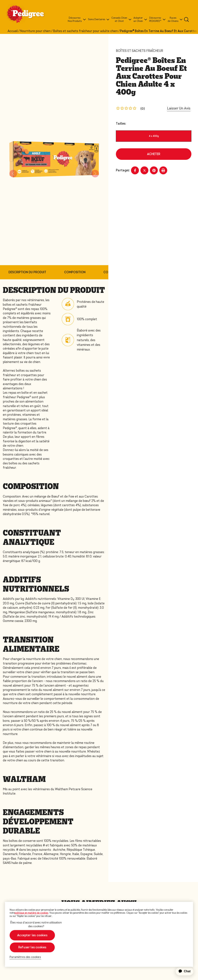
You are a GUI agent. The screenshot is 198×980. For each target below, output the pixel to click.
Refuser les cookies (32, 947)
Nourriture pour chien (35, 31)
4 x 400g (154, 136)
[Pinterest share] (154, 170)
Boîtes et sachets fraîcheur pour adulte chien (85, 31)
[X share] (144, 170)
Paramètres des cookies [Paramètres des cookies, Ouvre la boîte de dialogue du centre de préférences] (25, 957)
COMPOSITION (75, 272)
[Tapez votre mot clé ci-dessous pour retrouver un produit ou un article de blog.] (186, 19)
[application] (182, 971)
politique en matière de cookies (32, 913)
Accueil (13, 31)
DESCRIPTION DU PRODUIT (27, 272)
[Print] (163, 170)
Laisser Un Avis (179, 108)
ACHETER (154, 154)
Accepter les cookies (32, 935)
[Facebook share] (135, 170)
